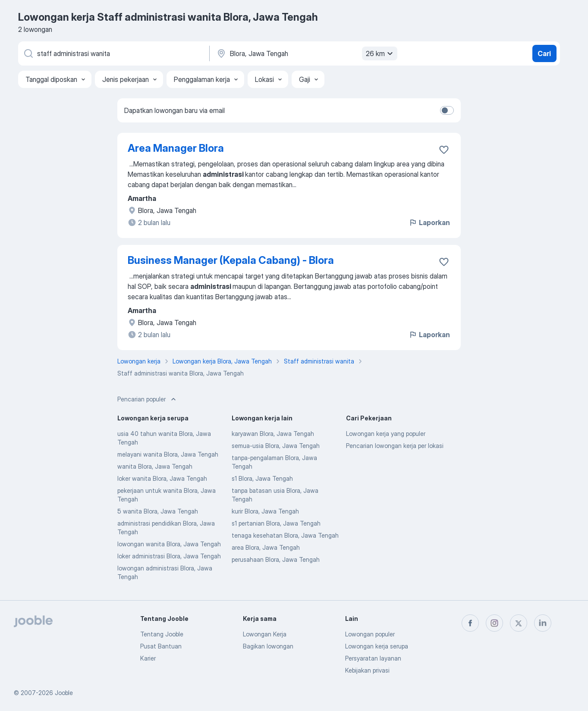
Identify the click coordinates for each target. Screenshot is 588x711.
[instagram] (494, 623)
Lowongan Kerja (265, 634)
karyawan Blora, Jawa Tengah (273, 434)
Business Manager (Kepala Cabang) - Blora (231, 260)
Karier (148, 658)
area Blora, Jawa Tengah (266, 547)
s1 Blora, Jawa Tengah (262, 478)
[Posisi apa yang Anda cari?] (113, 53)
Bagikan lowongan (268, 646)
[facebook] (470, 623)
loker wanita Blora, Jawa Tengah (162, 478)
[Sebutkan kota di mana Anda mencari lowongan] (306, 53)
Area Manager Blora (176, 148)
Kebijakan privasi (367, 670)
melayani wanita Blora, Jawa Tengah (168, 454)
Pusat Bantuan (161, 646)
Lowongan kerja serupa (377, 646)
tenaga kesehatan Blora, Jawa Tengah (285, 535)
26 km (380, 53)
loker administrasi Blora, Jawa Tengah (169, 556)
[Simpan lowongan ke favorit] (444, 150)
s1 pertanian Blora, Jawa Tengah (276, 523)
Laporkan (429, 222)
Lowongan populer (370, 634)
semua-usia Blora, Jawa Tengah (276, 446)
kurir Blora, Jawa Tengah (265, 511)
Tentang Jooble (162, 634)
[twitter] (519, 623)
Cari (544, 53)
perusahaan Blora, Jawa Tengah (276, 559)
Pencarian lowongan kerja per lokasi (395, 446)
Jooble (64, 693)
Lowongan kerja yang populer (386, 434)
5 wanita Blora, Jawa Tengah (158, 511)
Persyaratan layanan (373, 658)
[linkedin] (543, 623)
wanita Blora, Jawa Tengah (155, 466)
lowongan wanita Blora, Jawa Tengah (169, 544)
